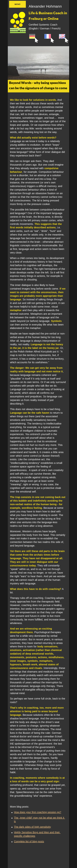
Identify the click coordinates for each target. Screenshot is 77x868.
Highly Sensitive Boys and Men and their (37, 832)
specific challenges (25, 836)
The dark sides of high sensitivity (32, 827)
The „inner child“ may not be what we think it (39, 818)
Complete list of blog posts (29, 841)
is (15, 821)
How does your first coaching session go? (38, 812)
